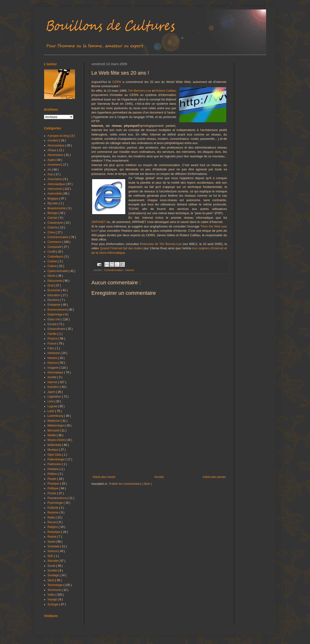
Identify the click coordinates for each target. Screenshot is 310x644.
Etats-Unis (54, 319)
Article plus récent (104, 477)
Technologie (55, 585)
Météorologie (56, 426)
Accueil (159, 477)
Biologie (53, 213)
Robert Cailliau (166, 91)
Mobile (52, 435)
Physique (54, 484)
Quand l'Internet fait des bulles (121, 248)
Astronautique (57, 184)
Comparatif (55, 247)
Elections (54, 300)
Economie (54, 290)
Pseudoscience (58, 498)
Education (54, 295)
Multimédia (55, 445)
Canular (53, 218)
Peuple (52, 479)
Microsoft (54, 431)
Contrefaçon (56, 257)
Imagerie (53, 368)
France (52, 344)
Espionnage (55, 314)
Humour (53, 363)
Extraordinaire (57, 329)
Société (53, 571)
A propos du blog (59, 136)
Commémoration (114, 270)
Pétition (53, 474)
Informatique (56, 372)
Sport (51, 580)
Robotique (54, 532)
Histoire (53, 358)
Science (53, 551)
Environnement (57, 310)
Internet (129, 270)
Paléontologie (56, 459)
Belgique (53, 199)
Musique (53, 450)
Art (50, 170)
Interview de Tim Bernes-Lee (161, 244)
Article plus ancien (214, 477)
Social (52, 566)
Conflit (52, 252)
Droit (51, 286)
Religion (53, 527)
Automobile (55, 194)
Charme (53, 227)
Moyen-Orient (56, 440)
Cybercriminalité (58, 271)
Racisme (53, 512)
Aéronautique (56, 145)
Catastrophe (56, 223)
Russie (52, 537)
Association (55, 179)
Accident (53, 141)
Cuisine (53, 261)
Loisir (51, 411)
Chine (52, 232)
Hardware (54, 353)
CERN (117, 82)
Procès (52, 493)
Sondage (54, 575)
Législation (55, 397)
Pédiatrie (54, 469)
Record (52, 522)
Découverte (55, 281)
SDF (51, 556)
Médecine (54, 421)
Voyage (53, 599)
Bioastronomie (57, 208)
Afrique (52, 150)
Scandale (54, 546)
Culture (52, 266)
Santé (52, 542)
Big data (53, 203)
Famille (52, 334)
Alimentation (56, 155)
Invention (54, 387)
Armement (54, 165)
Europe (52, 324)
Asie (51, 174)
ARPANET (99, 222)
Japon (52, 392)
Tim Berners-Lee (140, 91)
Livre (51, 401)
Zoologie (53, 604)
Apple (52, 160)
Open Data (55, 455)
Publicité (53, 508)
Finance (53, 339)
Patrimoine (55, 464)
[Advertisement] (159, 436)
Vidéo (52, 595)
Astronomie (55, 189)
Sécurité (53, 561)
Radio (52, 517)
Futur (51, 348)
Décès (52, 276)
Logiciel (53, 406)
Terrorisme (55, 590)
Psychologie (56, 503)
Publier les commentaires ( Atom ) (131, 484)
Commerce (55, 242)
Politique (53, 488)
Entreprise (54, 305)
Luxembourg (56, 416)
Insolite (52, 377)
